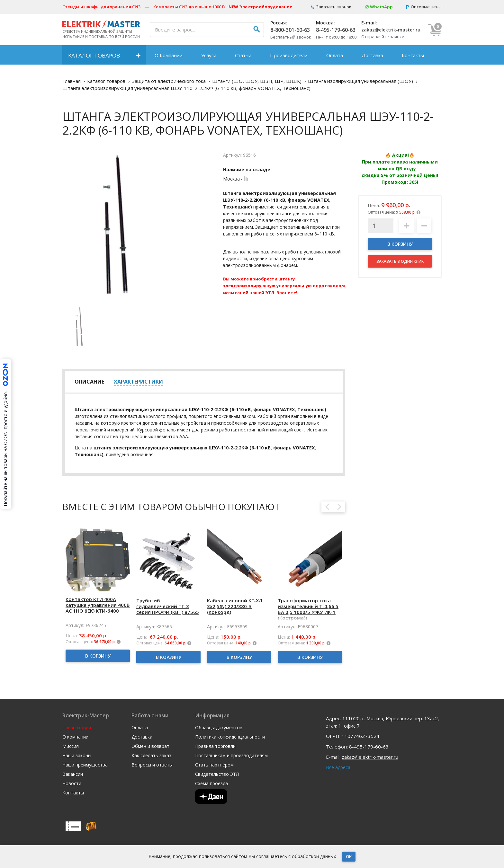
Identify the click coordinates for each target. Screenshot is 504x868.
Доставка (372, 55)
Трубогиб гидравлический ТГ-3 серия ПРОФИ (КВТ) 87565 (168, 606)
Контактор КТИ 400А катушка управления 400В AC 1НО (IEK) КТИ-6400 (98, 605)
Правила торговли (215, 746)
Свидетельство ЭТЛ (217, 774)
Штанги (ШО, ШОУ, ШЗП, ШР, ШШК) (257, 81)
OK (349, 856)
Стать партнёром (214, 765)
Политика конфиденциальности (230, 737)
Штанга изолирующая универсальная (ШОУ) (360, 81)
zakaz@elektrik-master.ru (391, 30)
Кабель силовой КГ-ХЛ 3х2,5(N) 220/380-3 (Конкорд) (235, 606)
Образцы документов (219, 728)
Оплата (335, 55)
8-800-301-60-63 (290, 30)
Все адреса (338, 767)
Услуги (209, 55)
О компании (75, 737)
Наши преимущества (85, 765)
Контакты (413, 55)
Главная (72, 81)
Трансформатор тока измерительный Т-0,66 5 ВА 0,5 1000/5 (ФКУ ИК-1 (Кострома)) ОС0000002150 (308, 612)
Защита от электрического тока (169, 81)
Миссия (71, 746)
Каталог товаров (94, 55)
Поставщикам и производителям (231, 756)
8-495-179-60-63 (336, 30)
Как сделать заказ (151, 756)
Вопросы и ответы (152, 765)
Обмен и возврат (150, 746)
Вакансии (73, 774)
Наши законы (77, 756)
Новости (72, 784)
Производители (289, 55)
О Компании (169, 55)
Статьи (243, 55)
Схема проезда (212, 784)
